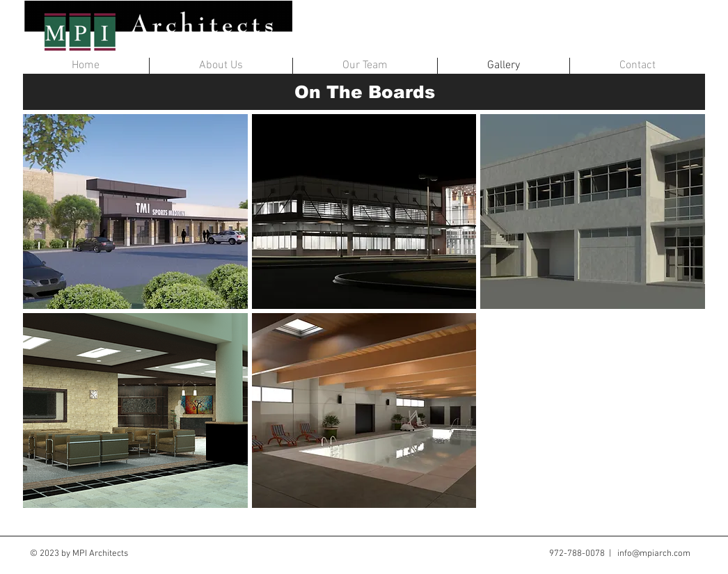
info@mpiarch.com (654, 554)
